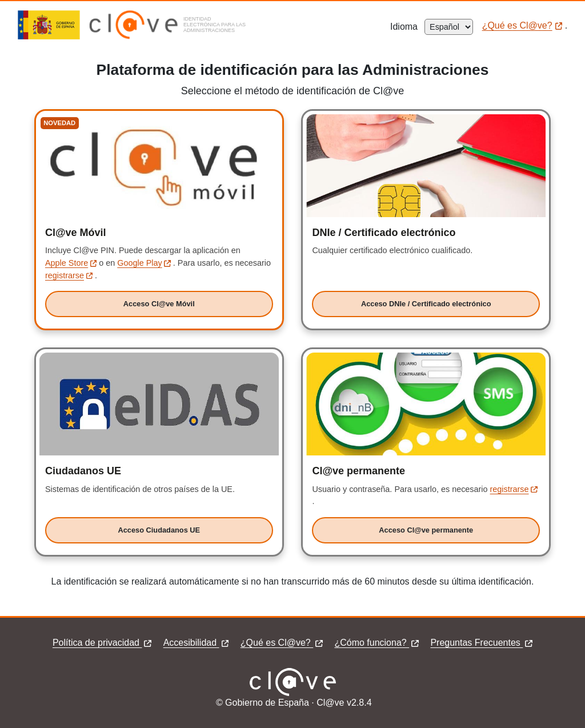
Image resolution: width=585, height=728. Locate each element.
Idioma (407, 27)
